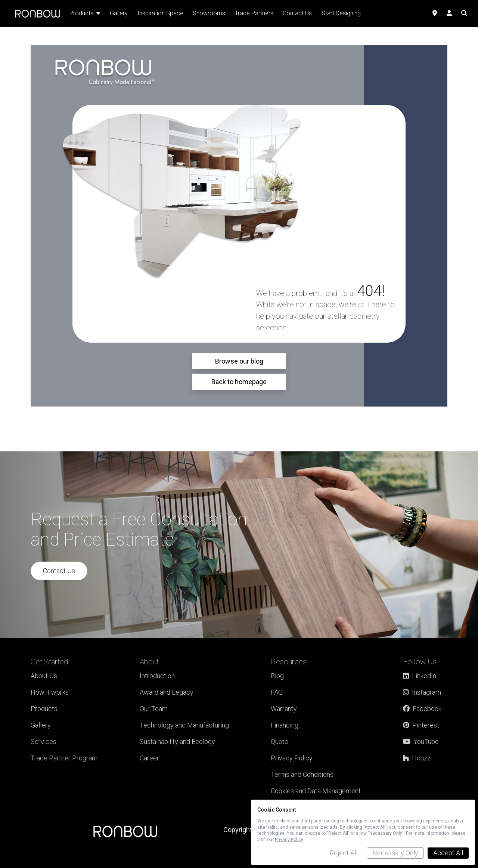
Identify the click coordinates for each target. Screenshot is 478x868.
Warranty (284, 709)
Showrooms (209, 13)
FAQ (277, 692)
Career (149, 758)
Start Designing (341, 13)
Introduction (157, 676)
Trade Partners (254, 13)
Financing (285, 725)
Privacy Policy (292, 758)
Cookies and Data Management (316, 791)
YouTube (421, 742)
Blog (277, 676)
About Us (44, 676)
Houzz (417, 758)
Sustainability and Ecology (177, 742)
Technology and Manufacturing (184, 725)
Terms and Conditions (302, 774)
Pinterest (421, 725)
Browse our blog (239, 361)
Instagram (422, 692)
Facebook (422, 709)
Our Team (154, 709)
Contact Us (59, 571)
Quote (280, 742)
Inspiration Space (160, 13)
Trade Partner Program (64, 758)
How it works (50, 692)
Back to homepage (239, 382)
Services (44, 742)
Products (44, 709)
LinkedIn (420, 676)
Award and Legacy (167, 692)
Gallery (41, 725)
